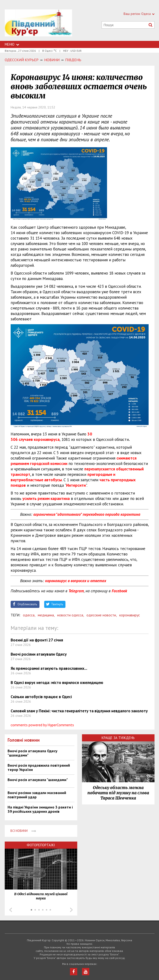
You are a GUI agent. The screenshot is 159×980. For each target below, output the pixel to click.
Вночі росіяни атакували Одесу (39, 654)
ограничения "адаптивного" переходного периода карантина (87, 514)
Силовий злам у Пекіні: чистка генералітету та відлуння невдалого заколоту (79, 711)
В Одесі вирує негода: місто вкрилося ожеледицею (57, 683)
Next (71, 910)
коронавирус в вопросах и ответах (76, 581)
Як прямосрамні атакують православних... (49, 668)
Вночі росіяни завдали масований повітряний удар (37, 795)
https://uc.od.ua (38, 25)
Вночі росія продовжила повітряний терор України (39, 767)
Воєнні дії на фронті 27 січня (37, 640)
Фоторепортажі (41, 845)
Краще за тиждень (118, 738)
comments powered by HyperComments (42, 725)
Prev (11, 910)
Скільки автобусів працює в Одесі (41, 697)
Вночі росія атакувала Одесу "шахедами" (32, 753)
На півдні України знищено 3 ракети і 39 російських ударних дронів (40, 809)
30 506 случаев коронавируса (51, 437)
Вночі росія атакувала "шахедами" (38, 780)
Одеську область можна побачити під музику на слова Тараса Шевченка (118, 793)
